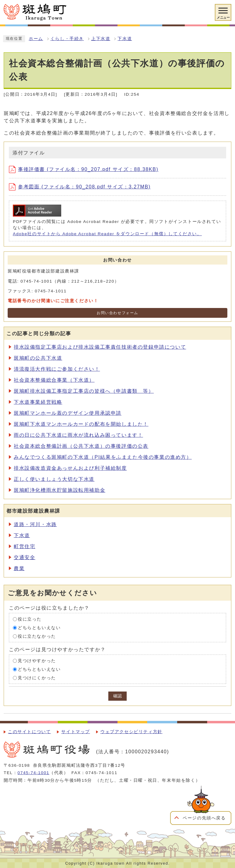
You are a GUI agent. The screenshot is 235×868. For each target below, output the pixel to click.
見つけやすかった (37, 660)
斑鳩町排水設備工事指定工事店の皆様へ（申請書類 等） (84, 391)
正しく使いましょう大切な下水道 (54, 479)
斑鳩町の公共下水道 (38, 358)
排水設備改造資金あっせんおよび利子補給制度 (70, 468)
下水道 (125, 39)
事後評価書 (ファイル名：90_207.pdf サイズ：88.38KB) (84, 169)
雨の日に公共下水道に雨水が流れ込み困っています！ (78, 435)
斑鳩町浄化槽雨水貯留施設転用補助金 (60, 490)
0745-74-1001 (33, 773)
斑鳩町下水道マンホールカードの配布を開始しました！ (81, 424)
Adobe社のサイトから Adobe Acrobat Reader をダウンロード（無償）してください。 (107, 234)
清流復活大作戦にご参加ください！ (57, 369)
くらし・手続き (67, 39)
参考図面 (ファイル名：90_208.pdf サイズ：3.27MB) (80, 187)
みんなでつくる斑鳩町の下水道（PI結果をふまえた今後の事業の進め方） (103, 457)
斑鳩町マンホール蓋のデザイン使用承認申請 (68, 413)
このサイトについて (29, 732)
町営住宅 (24, 546)
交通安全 (24, 557)
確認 (117, 696)
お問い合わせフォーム (117, 313)
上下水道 (101, 39)
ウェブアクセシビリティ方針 (131, 732)
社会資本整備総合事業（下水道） (54, 380)
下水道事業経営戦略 (38, 402)
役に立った (30, 619)
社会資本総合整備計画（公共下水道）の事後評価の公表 (81, 446)
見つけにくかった (37, 678)
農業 (19, 568)
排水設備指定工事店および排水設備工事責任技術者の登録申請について (100, 347)
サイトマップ (76, 732)
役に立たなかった (37, 636)
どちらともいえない (39, 627)
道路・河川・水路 (35, 524)
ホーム (36, 39)
